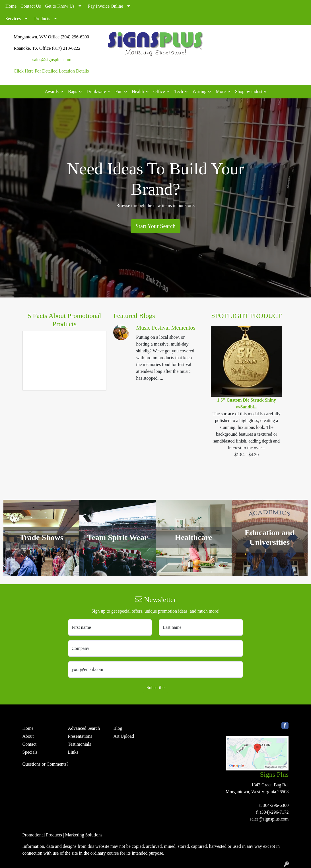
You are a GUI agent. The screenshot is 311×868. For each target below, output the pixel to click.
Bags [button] (73, 91)
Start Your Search (155, 226)
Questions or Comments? (46, 764)
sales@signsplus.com (52, 60)
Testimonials (79, 744)
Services (13, 19)
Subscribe (155, 688)
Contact (30, 744)
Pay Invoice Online (106, 6)
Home (11, 6)
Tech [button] (179, 91)
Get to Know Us (60, 6)
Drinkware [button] (96, 91)
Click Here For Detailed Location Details (51, 71)
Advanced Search (84, 728)
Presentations (80, 736)
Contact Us (31, 6)
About (28, 736)
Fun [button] (119, 91)
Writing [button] (199, 91)
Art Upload (123, 736)
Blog (118, 728)
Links (73, 752)
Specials (30, 752)
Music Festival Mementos (166, 328)
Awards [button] (52, 91)
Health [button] (138, 91)
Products (42, 19)
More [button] (221, 91)
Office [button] (159, 91)
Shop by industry (251, 91)
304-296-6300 (276, 805)
